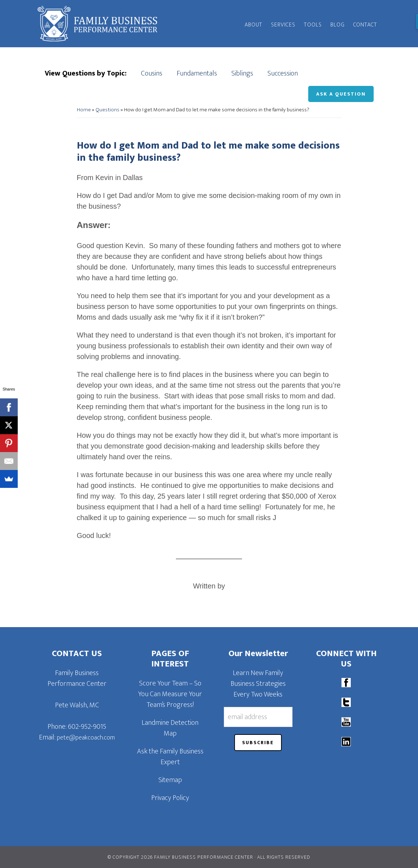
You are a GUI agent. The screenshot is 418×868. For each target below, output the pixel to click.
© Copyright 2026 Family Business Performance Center (180, 857)
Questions (107, 110)
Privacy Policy (170, 798)
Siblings (242, 73)
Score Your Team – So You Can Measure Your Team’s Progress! (170, 694)
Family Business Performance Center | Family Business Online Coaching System (102, 24)
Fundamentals (197, 73)
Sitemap (170, 780)
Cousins (152, 73)
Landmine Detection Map (170, 728)
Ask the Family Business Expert (170, 757)
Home (84, 110)
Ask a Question (341, 94)
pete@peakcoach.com (86, 738)
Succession (283, 73)
